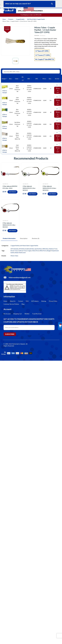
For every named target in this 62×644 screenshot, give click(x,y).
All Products (35, 301)
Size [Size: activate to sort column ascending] (10, 79)
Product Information (9, 238)
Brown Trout (14, 251)
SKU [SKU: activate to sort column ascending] (29, 79)
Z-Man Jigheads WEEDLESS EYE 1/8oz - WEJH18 (9, 225)
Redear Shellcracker (20, 253)
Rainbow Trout (53, 249)
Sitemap (44, 301)
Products (11, 19)
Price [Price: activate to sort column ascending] (44, 79)
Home (4, 19)
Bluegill (49, 251)
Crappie (29, 251)
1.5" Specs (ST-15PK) (42, 51)
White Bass (46, 249)
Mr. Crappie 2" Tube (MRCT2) (45, 59)
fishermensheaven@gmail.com (20, 277)
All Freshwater (14, 249)
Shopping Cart (18, 314)
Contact (21, 301)
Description (24, 238)
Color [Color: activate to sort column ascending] (17, 79)
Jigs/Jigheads (5, 184)
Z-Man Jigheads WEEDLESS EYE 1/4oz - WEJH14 (29, 188)
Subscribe (10, 334)
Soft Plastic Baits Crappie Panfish (36, 19)
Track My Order (37, 314)
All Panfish (22, 249)
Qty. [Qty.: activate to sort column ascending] (50, 79)
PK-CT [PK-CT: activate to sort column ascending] (23, 79)
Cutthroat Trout (22, 251)
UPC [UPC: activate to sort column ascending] (37, 79)
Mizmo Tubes (14, 256)
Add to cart (58, 90)
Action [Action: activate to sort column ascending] (57, 79)
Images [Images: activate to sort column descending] (4, 79)
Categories (38, 11)
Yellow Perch (36, 251)
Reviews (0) (36, 238)
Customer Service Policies (11, 304)
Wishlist (27, 314)
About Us (13, 301)
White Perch (43, 251)
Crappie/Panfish (20, 19)
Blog (23, 304)
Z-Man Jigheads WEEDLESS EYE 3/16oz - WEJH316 (50, 188)
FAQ (27, 301)
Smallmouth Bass (30, 249)
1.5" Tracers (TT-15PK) (43, 55)
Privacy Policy (53, 301)
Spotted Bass (38, 249)
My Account (7, 314)
